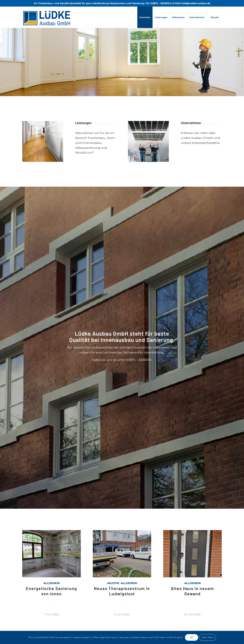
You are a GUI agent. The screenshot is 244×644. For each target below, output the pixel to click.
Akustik (113, 583)
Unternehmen (191, 123)
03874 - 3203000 (161, 3)
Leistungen (83, 123)
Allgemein (52, 583)
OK (192, 637)
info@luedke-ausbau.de (196, 3)
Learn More (208, 637)
